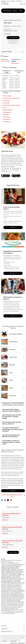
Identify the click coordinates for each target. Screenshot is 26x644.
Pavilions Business (8, 110)
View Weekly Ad (13, 38)
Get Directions (7, 34)
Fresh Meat (6, 114)
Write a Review (15, 63)
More (21, 11)
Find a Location (14, 552)
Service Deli (15, 396)
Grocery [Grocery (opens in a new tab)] (4, 1)
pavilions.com (17, 491)
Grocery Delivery (7, 96)
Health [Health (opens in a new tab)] (8, 1)
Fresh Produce (7, 117)
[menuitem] (7, 11)
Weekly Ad (5, 520)
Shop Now (13, 42)
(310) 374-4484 (5, 61)
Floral (15, 380)
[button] (21, 4)
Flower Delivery (7, 112)
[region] (13, 640)
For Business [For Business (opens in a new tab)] (19, 1)
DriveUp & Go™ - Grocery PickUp (11, 98)
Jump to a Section (13, 52)
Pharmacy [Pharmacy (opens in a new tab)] (13, 1)
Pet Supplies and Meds (16, 334)
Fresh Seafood (7, 119)
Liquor (15, 373)
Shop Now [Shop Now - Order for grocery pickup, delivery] (16, 227)
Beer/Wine (15, 365)
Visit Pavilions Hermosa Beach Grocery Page (14, 496)
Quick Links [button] (13, 626)
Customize (4, 641)
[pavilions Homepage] (6, 4)
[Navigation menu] (2, 4)
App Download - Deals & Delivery (12, 105)
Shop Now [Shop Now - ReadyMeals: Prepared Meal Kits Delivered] (16, 273)
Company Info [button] (13, 629)
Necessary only (14, 643)
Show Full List (7, 122)
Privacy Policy (14, 641)
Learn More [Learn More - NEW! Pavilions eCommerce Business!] (16, 316)
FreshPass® (6, 103)
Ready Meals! (6, 100)
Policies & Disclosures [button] (13, 632)
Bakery (5, 107)
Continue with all (21, 643)
